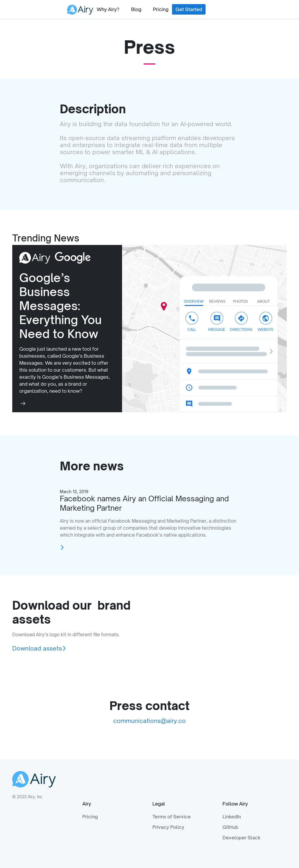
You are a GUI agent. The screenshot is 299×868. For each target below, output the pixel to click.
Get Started (189, 9)
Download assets (37, 648)
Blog (136, 9)
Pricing (161, 9)
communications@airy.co (149, 721)
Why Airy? (108, 9)
